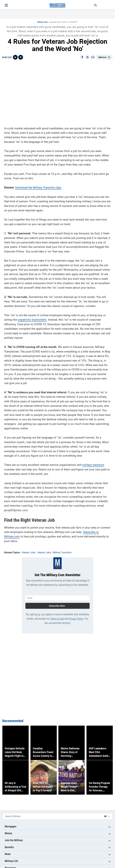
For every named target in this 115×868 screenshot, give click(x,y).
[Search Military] (52, 816)
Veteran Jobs (42, 22)
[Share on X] (88, 57)
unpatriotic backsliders (32, 319)
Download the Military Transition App (38, 187)
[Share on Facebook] (82, 57)
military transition (93, 464)
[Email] (93, 57)
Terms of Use (57, 617)
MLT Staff (8, 57)
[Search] (93, 5)
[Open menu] (6, 5)
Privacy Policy (76, 617)
